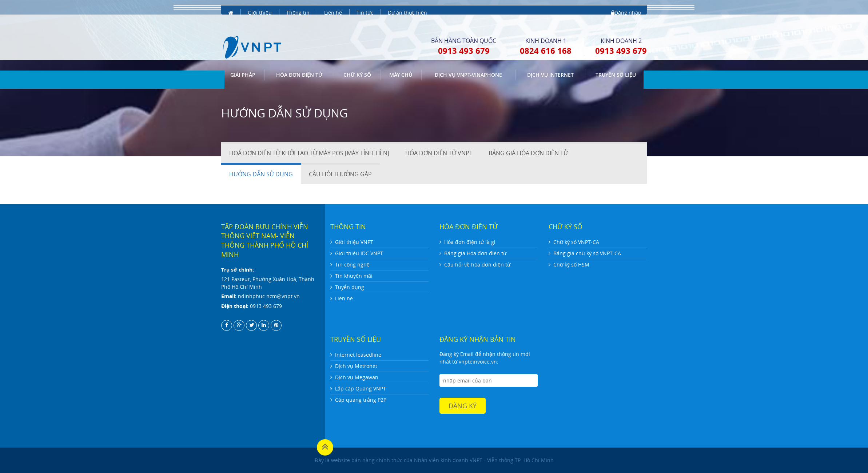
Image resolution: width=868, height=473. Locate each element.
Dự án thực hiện (407, 7)
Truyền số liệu (616, 61)
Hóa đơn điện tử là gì (470, 242)
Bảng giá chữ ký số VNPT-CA (587, 253)
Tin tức (365, 7)
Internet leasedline (358, 355)
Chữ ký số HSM (571, 264)
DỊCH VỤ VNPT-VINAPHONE (468, 61)
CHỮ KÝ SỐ (357, 61)
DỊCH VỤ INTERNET (550, 61)
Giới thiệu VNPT (354, 242)
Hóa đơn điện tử (299, 61)
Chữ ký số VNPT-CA (576, 242)
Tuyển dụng (350, 287)
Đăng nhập (626, 7)
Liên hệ (333, 7)
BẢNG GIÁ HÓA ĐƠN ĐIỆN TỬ (528, 153)
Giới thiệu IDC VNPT (359, 253)
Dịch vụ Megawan (357, 377)
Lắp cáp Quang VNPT (361, 388)
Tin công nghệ (352, 264)
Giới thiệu (260, 7)
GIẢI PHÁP (243, 61)
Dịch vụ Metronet (356, 366)
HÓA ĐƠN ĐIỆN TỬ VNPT (439, 153)
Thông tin (298, 7)
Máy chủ (401, 61)
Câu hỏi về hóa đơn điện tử (477, 264)
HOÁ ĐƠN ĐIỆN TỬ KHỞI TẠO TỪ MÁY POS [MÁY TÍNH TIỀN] (309, 153)
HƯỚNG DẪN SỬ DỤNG (261, 174)
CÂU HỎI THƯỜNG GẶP (340, 174)
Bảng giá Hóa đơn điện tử (475, 253)
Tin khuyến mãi (354, 276)
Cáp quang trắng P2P (361, 400)
